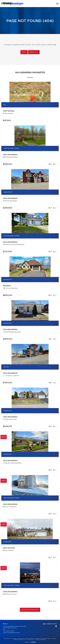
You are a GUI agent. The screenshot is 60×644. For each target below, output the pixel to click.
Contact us (34, 52)
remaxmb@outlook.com (13, 633)
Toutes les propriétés (30, 610)
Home (24, 52)
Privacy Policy (23, 640)
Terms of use (31, 640)
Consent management (41, 640)
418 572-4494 (10, 631)
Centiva (33, 642)
